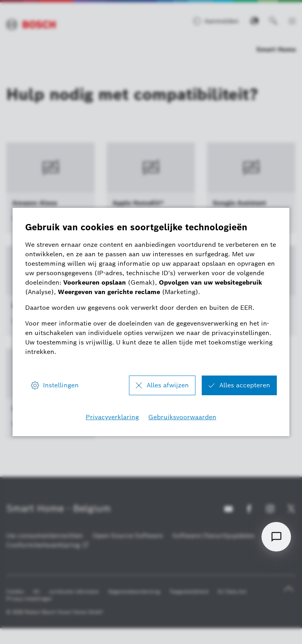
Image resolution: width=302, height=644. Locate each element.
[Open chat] (276, 537)
